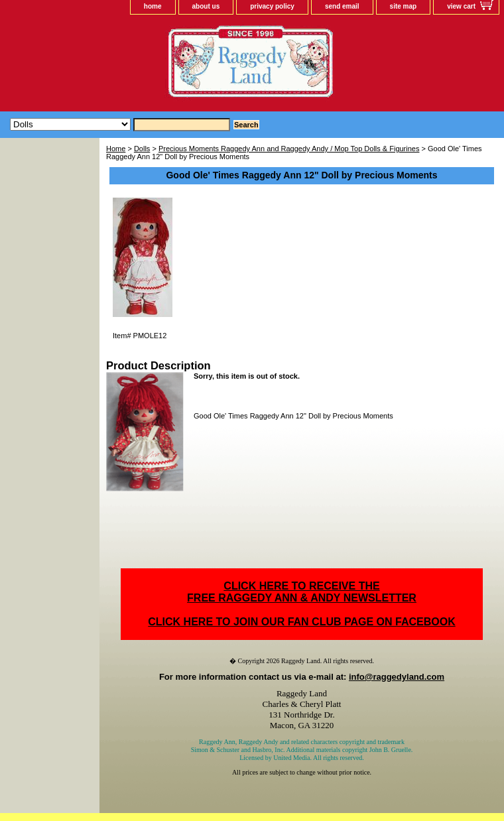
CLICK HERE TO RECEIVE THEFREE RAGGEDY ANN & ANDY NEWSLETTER (302, 592)
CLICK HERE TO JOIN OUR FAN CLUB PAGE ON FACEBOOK (301, 622)
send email (342, 6)
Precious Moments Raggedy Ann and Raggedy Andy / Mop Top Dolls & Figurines (289, 149)
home (153, 6)
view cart (461, 6)
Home (116, 149)
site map (404, 6)
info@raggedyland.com (397, 677)
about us (206, 6)
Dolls (142, 149)
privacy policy (272, 6)
